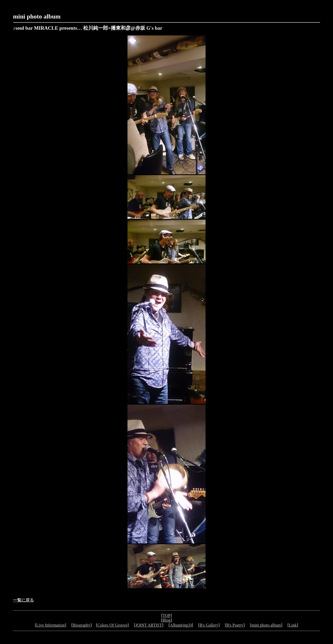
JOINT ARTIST (149, 625)
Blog (166, 620)
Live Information (50, 625)
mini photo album (37, 16)
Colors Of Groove (112, 625)
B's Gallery (209, 625)
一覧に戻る (23, 600)
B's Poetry (235, 625)
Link (293, 625)
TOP (166, 615)
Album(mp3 (180, 625)
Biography (82, 625)
